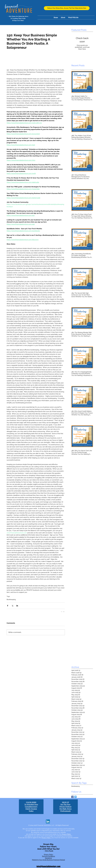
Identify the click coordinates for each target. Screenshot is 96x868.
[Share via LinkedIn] (17, 606)
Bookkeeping (11, 599)
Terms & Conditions (48, 856)
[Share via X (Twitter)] (12, 606)
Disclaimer (48, 858)
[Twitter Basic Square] (75, 797)
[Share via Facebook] (8, 606)
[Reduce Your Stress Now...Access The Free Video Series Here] (67, 8)
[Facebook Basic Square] (73, 797)
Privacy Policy (66, 834)
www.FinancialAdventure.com (50, 832)
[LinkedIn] (48, 821)
